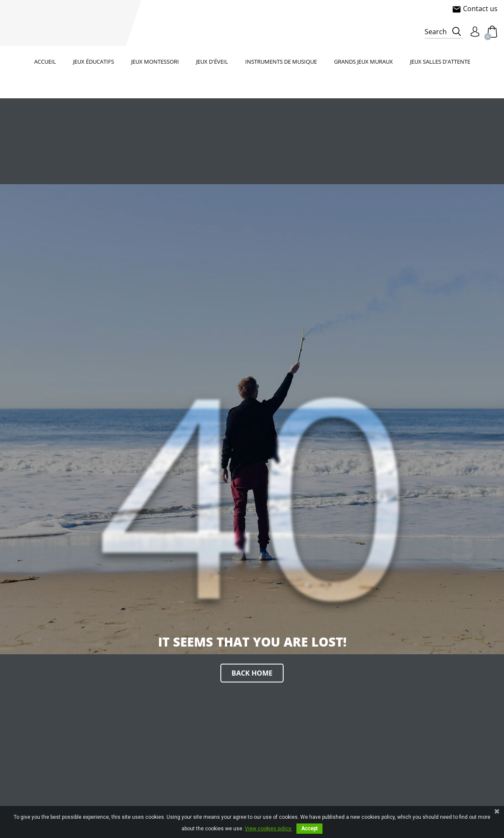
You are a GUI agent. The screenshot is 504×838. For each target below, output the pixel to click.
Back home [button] (252, 673)
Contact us (475, 9)
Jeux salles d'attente (440, 62)
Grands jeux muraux (363, 62)
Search (436, 32)
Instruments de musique (281, 62)
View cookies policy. (268, 829)
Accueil (45, 62)
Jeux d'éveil (212, 62)
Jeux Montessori (155, 62)
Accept (309, 829)
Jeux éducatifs (94, 62)
